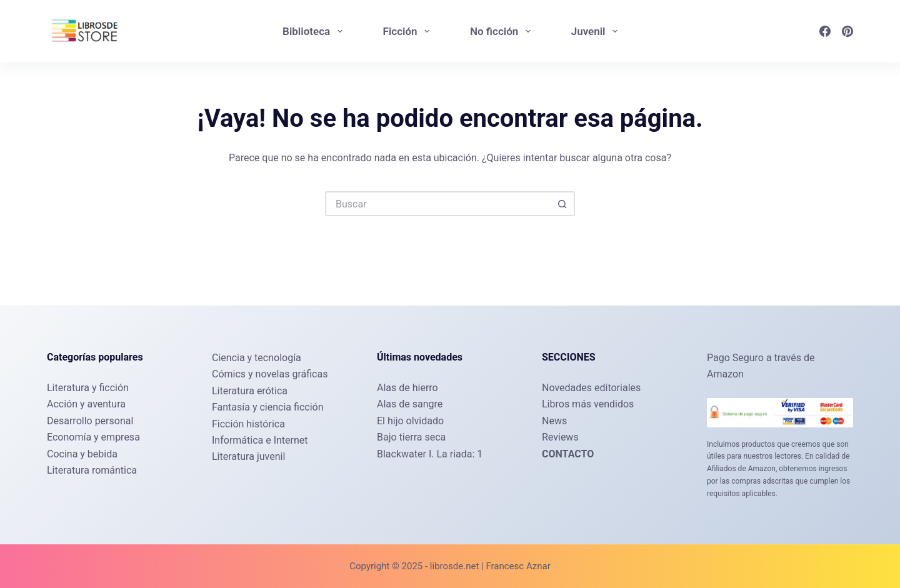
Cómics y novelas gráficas (270, 374)
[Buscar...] (437, 204)
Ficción (409, 31)
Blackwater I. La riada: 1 (430, 454)
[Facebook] (825, 31)
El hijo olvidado (410, 421)
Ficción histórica (248, 424)
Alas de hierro (407, 388)
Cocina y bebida (82, 454)
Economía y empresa (93, 437)
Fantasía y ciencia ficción (267, 407)
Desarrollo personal (90, 421)
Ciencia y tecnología (257, 358)
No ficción (503, 31)
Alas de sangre (410, 404)
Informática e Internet (260, 440)
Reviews (560, 437)
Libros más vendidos (588, 404)
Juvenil (597, 31)
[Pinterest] (847, 31)
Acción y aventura (86, 404)
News (554, 421)
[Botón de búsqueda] (562, 204)
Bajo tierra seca (411, 437)
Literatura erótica (250, 391)
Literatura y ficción (88, 388)
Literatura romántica (92, 470)
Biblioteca (315, 31)
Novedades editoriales (591, 388)
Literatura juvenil (248, 456)
